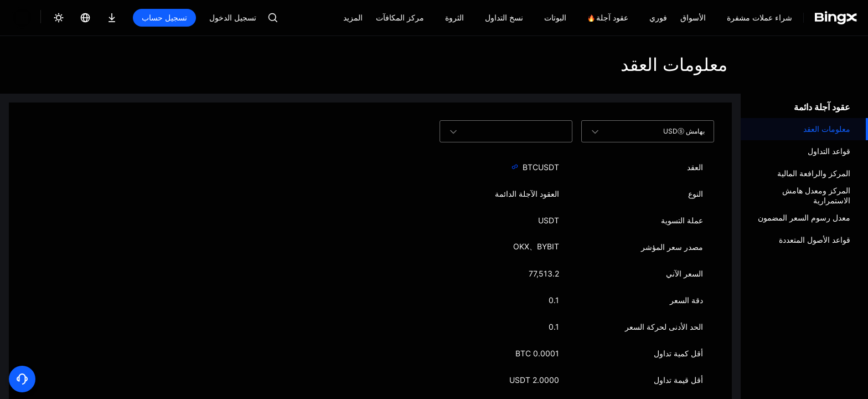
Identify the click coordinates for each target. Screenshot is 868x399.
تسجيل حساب (127, 17)
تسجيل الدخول (195, 17)
